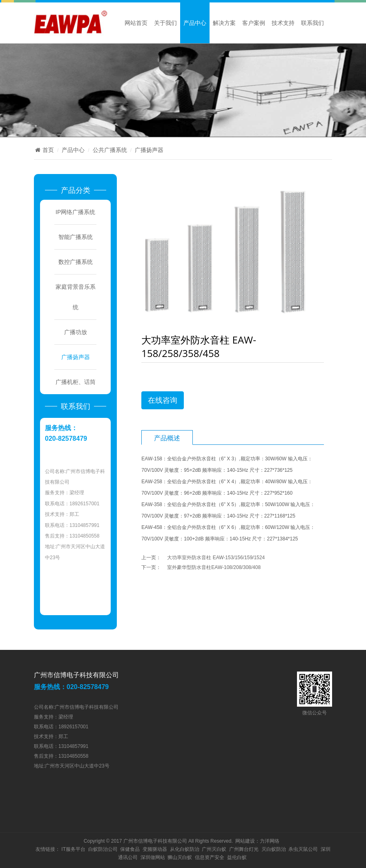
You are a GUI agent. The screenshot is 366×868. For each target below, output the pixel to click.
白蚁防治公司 (103, 849)
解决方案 (224, 23)
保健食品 (130, 849)
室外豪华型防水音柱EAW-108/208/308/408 (214, 567)
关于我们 (165, 23)
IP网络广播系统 (75, 212)
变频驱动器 (155, 849)
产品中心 (195, 23)
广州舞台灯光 (244, 849)
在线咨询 (163, 400)
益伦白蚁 (237, 857)
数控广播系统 (76, 262)
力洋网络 (270, 841)
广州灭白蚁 (214, 849)
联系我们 (312, 23)
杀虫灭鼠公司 (303, 849)
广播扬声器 (149, 150)
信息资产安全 (210, 857)
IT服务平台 (73, 849)
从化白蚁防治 (185, 849)
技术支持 (283, 23)
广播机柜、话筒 (76, 382)
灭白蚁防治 (274, 849)
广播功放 (76, 332)
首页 (44, 150)
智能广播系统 (76, 237)
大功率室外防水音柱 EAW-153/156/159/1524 (216, 558)
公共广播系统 (110, 150)
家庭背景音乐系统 (76, 297)
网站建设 (245, 841)
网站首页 (136, 23)
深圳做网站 (153, 857)
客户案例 (254, 23)
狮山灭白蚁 (180, 857)
